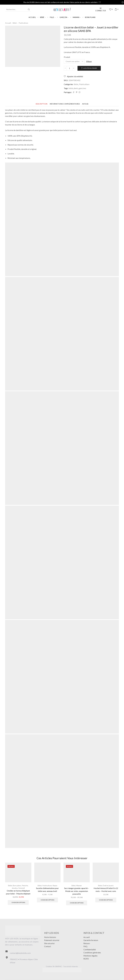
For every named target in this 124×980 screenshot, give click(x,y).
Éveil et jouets (108, 885)
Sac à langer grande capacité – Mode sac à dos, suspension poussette (77, 891)
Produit (67, 57)
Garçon (64, 17)
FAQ (85, 946)
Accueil (32, 17)
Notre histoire (50, 937)
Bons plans (90, 17)
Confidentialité (90, 949)
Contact (48, 946)
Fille (53, 17)
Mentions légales (90, 956)
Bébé (43, 17)
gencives (82, 88)
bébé (71, 88)
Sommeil (22, 888)
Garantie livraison (91, 940)
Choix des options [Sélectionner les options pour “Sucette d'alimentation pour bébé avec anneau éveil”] (47, 900)
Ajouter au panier (90, 68)
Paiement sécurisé (52, 940)
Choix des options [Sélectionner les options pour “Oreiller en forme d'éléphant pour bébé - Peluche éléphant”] (18, 902)
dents (76, 88)
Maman (77, 17)
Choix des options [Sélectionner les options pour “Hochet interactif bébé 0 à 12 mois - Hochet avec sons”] (106, 900)
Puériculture (23, 23)
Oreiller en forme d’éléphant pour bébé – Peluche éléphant (18, 892)
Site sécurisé (49, 943)
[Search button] (29, 9)
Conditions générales (92, 952)
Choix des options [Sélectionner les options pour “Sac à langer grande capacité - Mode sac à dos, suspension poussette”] (77, 903)
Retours (87, 943)
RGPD (86, 959)
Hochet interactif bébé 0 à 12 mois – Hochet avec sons (106, 890)
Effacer (89, 61)
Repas (55, 885)
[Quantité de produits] (69, 68)
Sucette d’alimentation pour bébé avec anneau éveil (47, 890)
